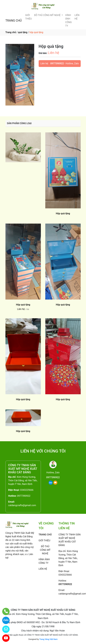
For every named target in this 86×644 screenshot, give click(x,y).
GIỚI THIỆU (29, 17)
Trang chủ (11, 32)
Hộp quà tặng (63, 213)
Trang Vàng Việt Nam (48, 639)
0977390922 (57, 63)
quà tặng (23, 32)
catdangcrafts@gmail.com (22, 505)
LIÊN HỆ (77, 17)
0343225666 (27, 490)
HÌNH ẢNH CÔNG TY (68, 20)
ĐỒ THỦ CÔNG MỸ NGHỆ (48, 15)
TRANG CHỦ (14, 21)
